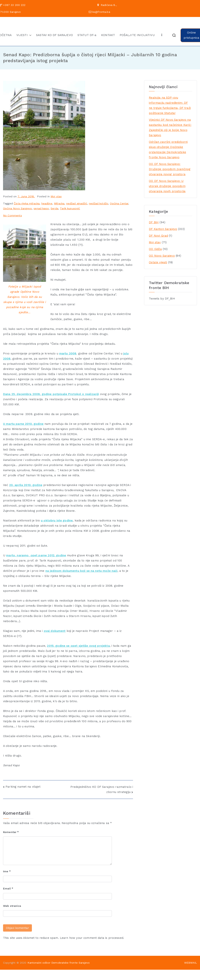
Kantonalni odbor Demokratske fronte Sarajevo (59, 963)
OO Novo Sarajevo (162, 256)
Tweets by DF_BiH (162, 299)
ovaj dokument (55, 631)
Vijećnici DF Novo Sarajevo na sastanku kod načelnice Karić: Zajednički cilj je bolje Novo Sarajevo (170, 127)
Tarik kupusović (70, 208)
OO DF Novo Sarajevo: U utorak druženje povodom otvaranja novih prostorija (167, 186)
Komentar (11, 832)
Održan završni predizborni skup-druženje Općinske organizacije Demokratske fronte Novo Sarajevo (168, 150)
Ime (7, 871)
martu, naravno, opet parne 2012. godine (36, 555)
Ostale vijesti (158, 262)
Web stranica (12, 906)
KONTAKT (108, 35)
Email (8, 888)
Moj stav (56, 196)
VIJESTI (24, 35)
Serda (54, 208)
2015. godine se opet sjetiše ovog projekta (78, 646)
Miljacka (59, 203)
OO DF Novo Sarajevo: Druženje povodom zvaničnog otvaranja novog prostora (170, 169)
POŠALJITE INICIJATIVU (137, 35)
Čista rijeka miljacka (27, 203)
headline (47, 203)
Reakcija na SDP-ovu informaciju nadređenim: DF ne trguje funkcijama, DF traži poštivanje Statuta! (170, 105)
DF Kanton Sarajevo (163, 229)
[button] (30, 35)
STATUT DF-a (87, 35)
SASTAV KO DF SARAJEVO (54, 35)
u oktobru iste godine (57, 521)
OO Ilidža (155, 249)
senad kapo (41, 208)
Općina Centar (119, 203)
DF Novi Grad (158, 236)
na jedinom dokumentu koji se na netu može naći (81, 571)
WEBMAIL (191, 963)
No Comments (12, 215)
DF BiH (154, 222)
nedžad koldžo (99, 203)
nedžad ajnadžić (77, 203)
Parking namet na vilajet (23, 787)
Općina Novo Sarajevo (17, 208)
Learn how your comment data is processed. (92, 938)
